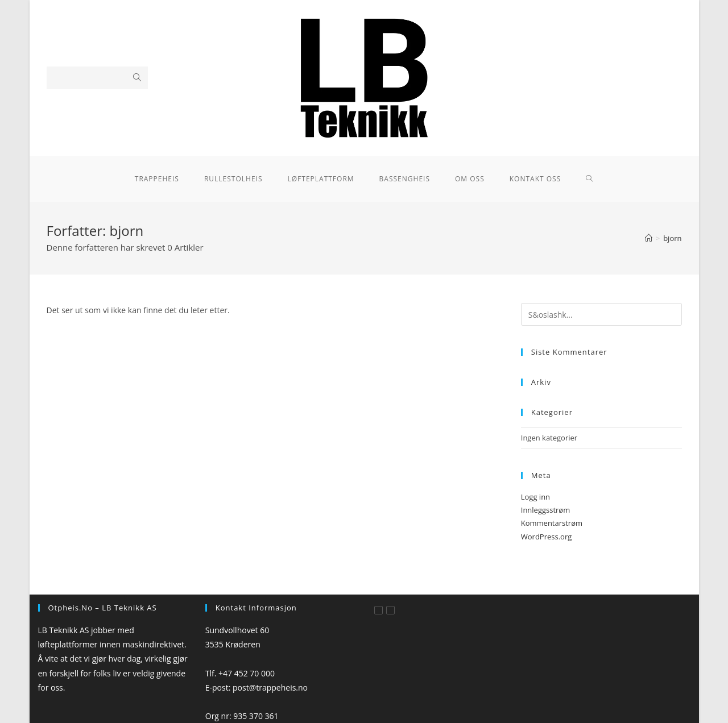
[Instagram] (390, 610)
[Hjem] (649, 238)
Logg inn (535, 497)
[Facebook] (379, 610)
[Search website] (590, 179)
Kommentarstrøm (552, 523)
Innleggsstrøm (545, 510)
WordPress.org (547, 537)
